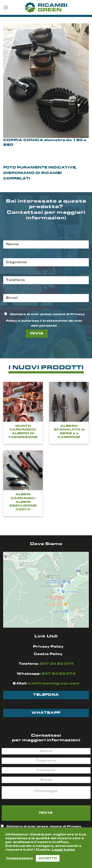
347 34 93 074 (57, 664)
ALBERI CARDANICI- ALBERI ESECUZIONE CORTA (23, 502)
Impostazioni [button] (20, 858)
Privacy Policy (48, 647)
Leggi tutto (63, 850)
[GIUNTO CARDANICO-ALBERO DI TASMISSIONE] (23, 402)
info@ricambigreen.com (54, 684)
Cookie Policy (48, 654)
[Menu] (6, 7)
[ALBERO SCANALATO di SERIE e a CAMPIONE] (69, 402)
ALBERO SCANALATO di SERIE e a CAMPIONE (69, 432)
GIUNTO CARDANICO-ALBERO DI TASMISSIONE (23, 432)
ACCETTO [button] (48, 858)
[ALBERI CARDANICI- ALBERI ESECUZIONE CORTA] (23, 470)
